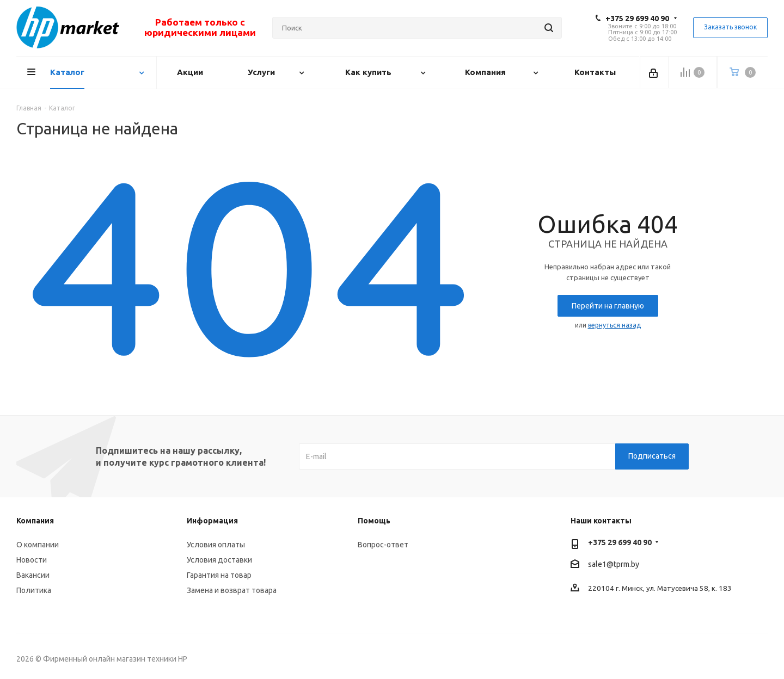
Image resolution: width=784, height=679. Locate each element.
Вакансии (33, 575)
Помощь (374, 521)
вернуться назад (614, 325)
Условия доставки (219, 560)
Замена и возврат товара (232, 590)
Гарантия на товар (219, 575)
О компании (38, 545)
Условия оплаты (216, 545)
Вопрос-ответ (383, 545)
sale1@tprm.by (614, 564)
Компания (35, 521)
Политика (34, 590)
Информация (212, 521)
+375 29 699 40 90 (637, 18)
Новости (32, 560)
